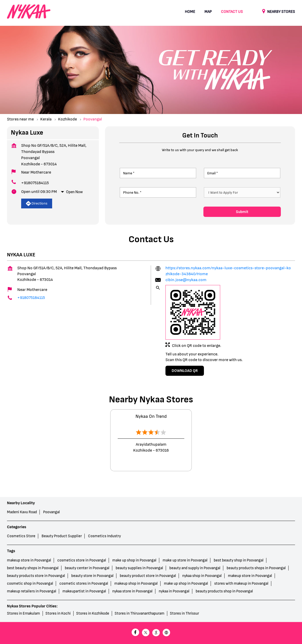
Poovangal (51, 512)
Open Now (74, 192)
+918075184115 (35, 183)
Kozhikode (67, 119)
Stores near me (20, 119)
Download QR (185, 371)
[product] (242, 192)
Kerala (46, 119)
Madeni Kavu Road (22, 512)
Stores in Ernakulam (23, 613)
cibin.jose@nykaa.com (186, 280)
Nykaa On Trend (151, 416)
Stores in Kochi (58, 613)
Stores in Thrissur (184, 613)
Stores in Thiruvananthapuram (140, 613)
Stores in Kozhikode (93, 613)
